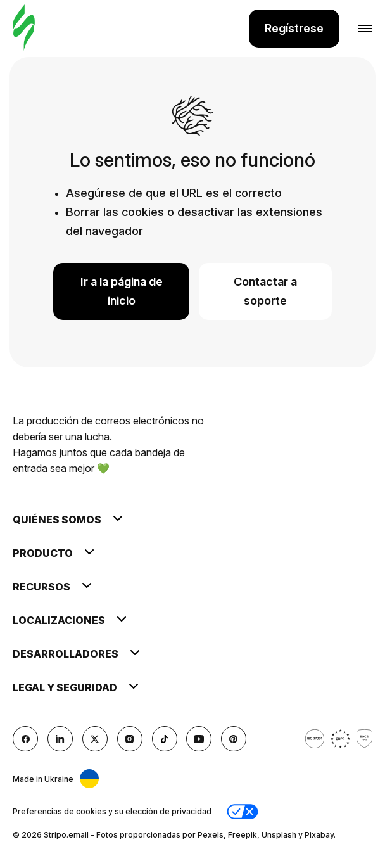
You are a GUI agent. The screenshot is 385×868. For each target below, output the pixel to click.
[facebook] (25, 739)
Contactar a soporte (265, 291)
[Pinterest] (234, 739)
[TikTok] (165, 739)
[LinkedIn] (60, 739)
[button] (243, 812)
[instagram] (130, 739)
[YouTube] (199, 739)
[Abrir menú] (356, 29)
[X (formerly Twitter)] (95, 739)
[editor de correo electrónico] (24, 28)
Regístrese (294, 28)
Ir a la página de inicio (122, 291)
